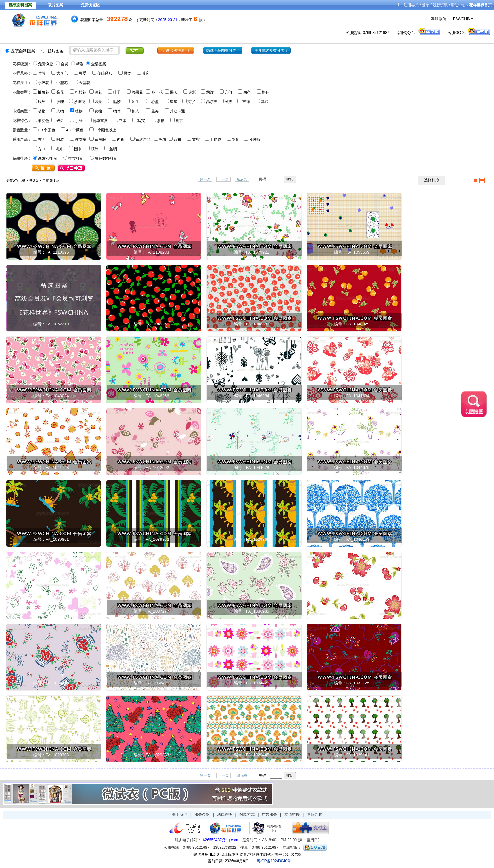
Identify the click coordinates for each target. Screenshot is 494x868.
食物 (98, 111)
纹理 (60, 102)
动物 (42, 111)
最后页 (242, 179)
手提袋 (215, 140)
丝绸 (113, 149)
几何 (228, 92)
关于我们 (180, 814)
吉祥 (246, 102)
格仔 (266, 92)
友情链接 (292, 814)
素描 (161, 121)
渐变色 (43, 121)
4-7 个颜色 (75, 130)
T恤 (235, 140)
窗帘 (196, 140)
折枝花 (81, 92)
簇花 (98, 92)
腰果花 (137, 92)
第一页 (205, 179)
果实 (174, 92)
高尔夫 (212, 102)
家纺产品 (143, 140)
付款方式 (247, 814)
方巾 (42, 149)
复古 (179, 121)
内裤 (121, 140)
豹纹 (210, 92)
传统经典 (105, 73)
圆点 (135, 102)
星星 (174, 102)
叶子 (117, 92)
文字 (191, 102)
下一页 (224, 179)
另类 (127, 73)
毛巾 (60, 149)
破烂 (60, 121)
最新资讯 (440, 5)
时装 (60, 140)
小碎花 (43, 83)
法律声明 (225, 814)
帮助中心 (458, 5)
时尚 (42, 73)
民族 (228, 102)
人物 (60, 111)
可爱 (83, 73)
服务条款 (202, 814)
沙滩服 (255, 140)
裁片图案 (55, 5)
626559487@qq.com (221, 840)
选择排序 (432, 180)
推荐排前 (76, 158)
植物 (79, 111)
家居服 (100, 140)
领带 (95, 149)
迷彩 (192, 92)
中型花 (62, 83)
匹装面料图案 (20, 5)
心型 (155, 102)
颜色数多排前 (106, 158)
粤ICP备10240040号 (274, 861)
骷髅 (117, 102)
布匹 (42, 140)
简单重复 (100, 121)
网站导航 (314, 814)
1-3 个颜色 (46, 130)
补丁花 (157, 92)
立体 (123, 121)
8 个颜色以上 (105, 130)
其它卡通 (177, 111)
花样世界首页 (480, 5)
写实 (141, 121)
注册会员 (411, 5)
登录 (426, 5)
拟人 (135, 111)
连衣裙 (81, 140)
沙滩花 (80, 102)
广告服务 (269, 814)
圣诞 (155, 111)
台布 (177, 140)
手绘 (79, 121)
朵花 (60, 92)
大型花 (84, 83)
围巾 (78, 149)
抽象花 (43, 92)
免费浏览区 (90, 5)
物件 (117, 111)
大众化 (62, 73)
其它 (146, 73)
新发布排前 (48, 158)
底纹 (42, 102)
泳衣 (163, 140)
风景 (98, 102)
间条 (247, 92)
